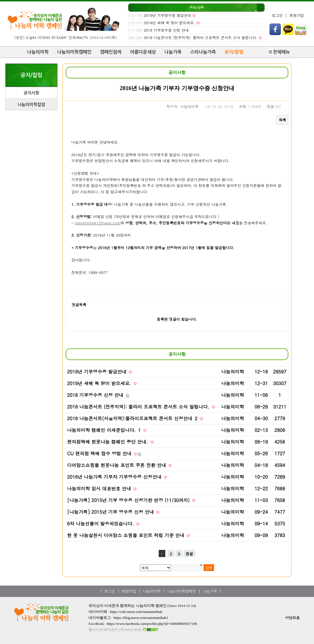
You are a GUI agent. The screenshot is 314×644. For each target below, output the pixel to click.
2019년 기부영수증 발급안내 (168, 15)
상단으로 (292, 618)
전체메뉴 (279, 52)
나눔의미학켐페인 (182, 591)
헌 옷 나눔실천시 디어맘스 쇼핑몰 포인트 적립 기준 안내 (126, 535)
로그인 (277, 15)
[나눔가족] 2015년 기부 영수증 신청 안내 (111, 512)
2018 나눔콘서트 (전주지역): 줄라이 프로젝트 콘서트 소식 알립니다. (201, 37)
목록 (282, 120)
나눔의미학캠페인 (74, 52)
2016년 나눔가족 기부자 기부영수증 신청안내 (115, 477)
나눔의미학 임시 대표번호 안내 (100, 488)
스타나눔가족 (203, 52)
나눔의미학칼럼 (31, 105)
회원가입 (297, 15)
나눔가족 (173, 52)
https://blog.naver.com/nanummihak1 (141, 618)
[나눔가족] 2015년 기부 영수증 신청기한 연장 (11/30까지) (129, 500)
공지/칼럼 (234, 52)
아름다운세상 (143, 52)
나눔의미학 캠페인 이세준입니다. (105, 430)
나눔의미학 (38, 52)
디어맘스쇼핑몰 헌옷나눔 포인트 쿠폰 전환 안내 (117, 465)
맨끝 (190, 554)
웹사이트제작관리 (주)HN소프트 (124, 630)
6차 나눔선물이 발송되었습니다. (101, 524)
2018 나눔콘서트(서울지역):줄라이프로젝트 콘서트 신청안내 (133, 418)
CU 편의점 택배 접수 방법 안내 (100, 453)
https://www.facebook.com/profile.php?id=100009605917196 (152, 624)
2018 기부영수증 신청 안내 (166, 30)
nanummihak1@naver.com (98, 223)
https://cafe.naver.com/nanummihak (136, 612)
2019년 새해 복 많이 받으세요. (170, 23)
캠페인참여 (111, 52)
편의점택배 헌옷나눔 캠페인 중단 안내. (108, 442)
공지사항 (197, 8)
